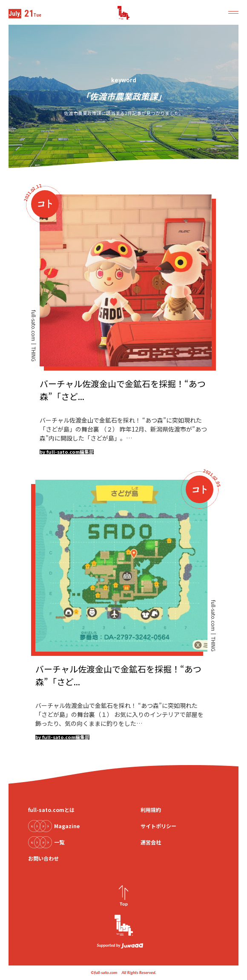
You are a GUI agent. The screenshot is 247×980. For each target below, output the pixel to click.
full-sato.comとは (51, 810)
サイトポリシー (158, 826)
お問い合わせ (43, 858)
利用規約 (151, 810)
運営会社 (151, 842)
